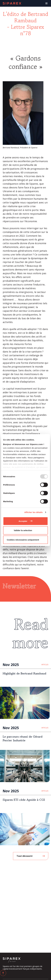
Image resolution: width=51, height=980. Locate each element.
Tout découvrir (25, 856)
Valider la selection (23, 530)
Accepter (23, 521)
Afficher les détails (33, 512)
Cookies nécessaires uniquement (23, 540)
